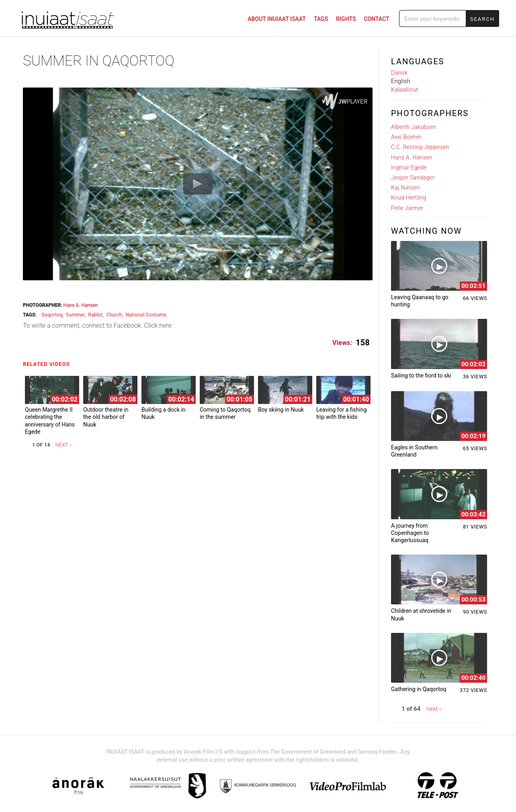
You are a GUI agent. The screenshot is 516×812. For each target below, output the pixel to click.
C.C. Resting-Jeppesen (420, 147)
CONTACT (376, 19)
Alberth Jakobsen (414, 127)
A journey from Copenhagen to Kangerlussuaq (410, 533)
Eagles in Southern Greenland (414, 451)
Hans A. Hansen (81, 305)
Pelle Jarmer (407, 208)
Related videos (48, 364)
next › (63, 445)
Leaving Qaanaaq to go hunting (420, 301)
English (401, 81)
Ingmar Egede (409, 167)
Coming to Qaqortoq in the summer (225, 413)
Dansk (399, 73)
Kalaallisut (405, 90)
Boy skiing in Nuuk (281, 410)
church (114, 315)
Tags (321, 19)
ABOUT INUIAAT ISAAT (277, 19)
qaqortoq (52, 315)
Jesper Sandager (413, 177)
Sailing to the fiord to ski (421, 375)
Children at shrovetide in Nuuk (421, 614)
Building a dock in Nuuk (164, 413)
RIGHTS (346, 19)
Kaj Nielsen (405, 188)
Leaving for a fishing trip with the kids (342, 413)
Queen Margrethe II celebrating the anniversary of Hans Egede (50, 421)
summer (75, 315)
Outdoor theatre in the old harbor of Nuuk (106, 417)
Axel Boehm (406, 137)
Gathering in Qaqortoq (419, 689)
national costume (146, 315)
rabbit (95, 315)
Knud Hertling (409, 198)
